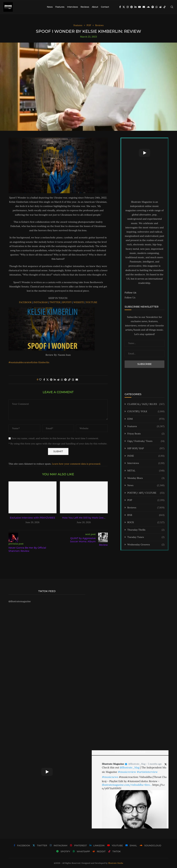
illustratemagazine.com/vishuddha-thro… (127, 785)
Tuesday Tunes (146, 537)
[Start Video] (144, 153)
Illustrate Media (116, 863)
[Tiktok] (165, 7)
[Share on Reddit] (58, 380)
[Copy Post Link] (69, 380)
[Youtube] (140, 7)
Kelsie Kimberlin (40, 362)
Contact (105, 7)
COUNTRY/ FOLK (146, 412)
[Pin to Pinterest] (51, 380)
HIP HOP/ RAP (146, 449)
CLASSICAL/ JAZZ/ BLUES (146, 404)
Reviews (85, 7)
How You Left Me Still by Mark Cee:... (84, 518)
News (50, 7)
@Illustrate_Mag (137, 764)
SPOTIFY (67, 302)
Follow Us (130, 298)
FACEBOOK (25, 302)
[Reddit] (160, 7)
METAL (146, 471)
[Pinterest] (132, 7)
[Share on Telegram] (66, 380)
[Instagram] (128, 7)
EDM (146, 419)
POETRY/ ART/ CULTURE (146, 493)
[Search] (172, 7)
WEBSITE (79, 302)
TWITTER (55, 302)
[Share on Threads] (73, 380)
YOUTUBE (91, 302)
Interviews (72, 7)
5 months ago (155, 764)
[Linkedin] (135, 7)
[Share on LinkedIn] (55, 380)
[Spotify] (153, 7)
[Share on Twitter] (47, 380)
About (95, 7)
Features (60, 7)
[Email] (144, 7)
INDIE (146, 456)
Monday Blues (146, 478)
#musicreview (127, 772)
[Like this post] (40, 380)
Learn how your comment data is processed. (76, 464)
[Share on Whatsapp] (62, 380)
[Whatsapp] (157, 7)
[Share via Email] (77, 380)
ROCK (146, 522)
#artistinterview (147, 772)
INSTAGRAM (41, 302)
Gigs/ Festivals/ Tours (146, 441)
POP (146, 500)
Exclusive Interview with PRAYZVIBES (33, 518)
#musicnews (110, 777)
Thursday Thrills (146, 530)
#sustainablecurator (20, 362)
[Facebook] (120, 7)
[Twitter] (124, 7)
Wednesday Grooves (146, 545)
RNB (146, 515)
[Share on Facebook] (44, 380)
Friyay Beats (146, 434)
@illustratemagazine (20, 601)
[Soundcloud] (148, 7)
